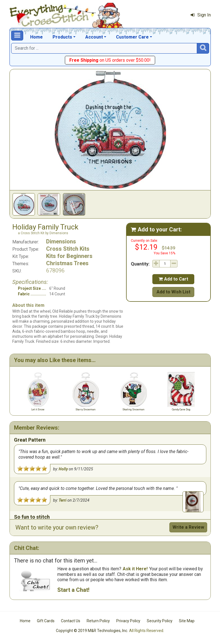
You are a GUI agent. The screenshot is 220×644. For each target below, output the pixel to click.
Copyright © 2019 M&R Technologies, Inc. (92, 631)
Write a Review (188, 527)
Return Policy (98, 621)
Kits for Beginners (69, 256)
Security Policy (160, 621)
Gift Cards (46, 621)
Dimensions (61, 241)
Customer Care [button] (132, 37)
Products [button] (62, 37)
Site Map (187, 621)
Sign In (201, 15)
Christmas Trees (67, 263)
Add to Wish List (173, 292)
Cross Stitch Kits (68, 249)
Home (36, 37)
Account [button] (94, 37)
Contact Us (71, 621)
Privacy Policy (128, 621)
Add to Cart (173, 279)
